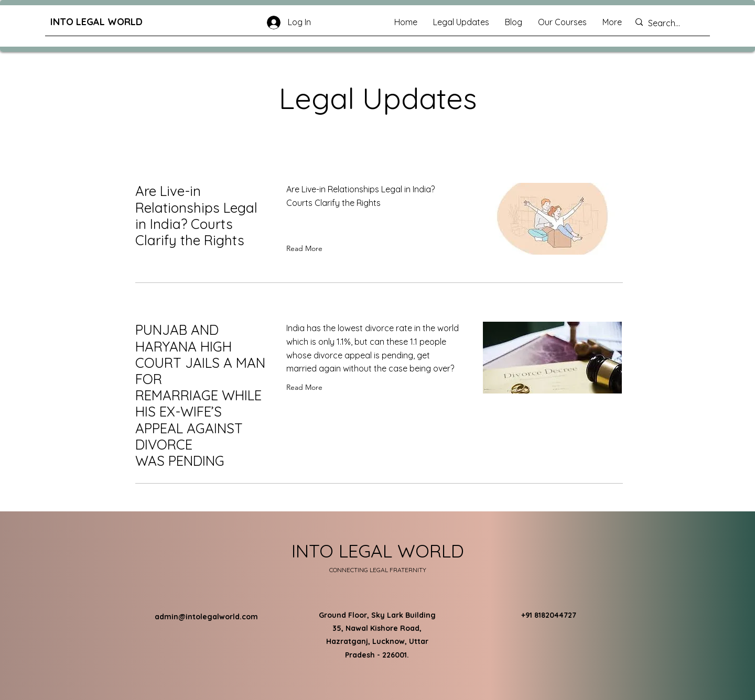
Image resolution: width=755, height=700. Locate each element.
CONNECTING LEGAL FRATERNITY (378, 570)
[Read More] (307, 248)
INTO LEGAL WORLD (96, 22)
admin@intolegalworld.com (206, 617)
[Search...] (670, 23)
